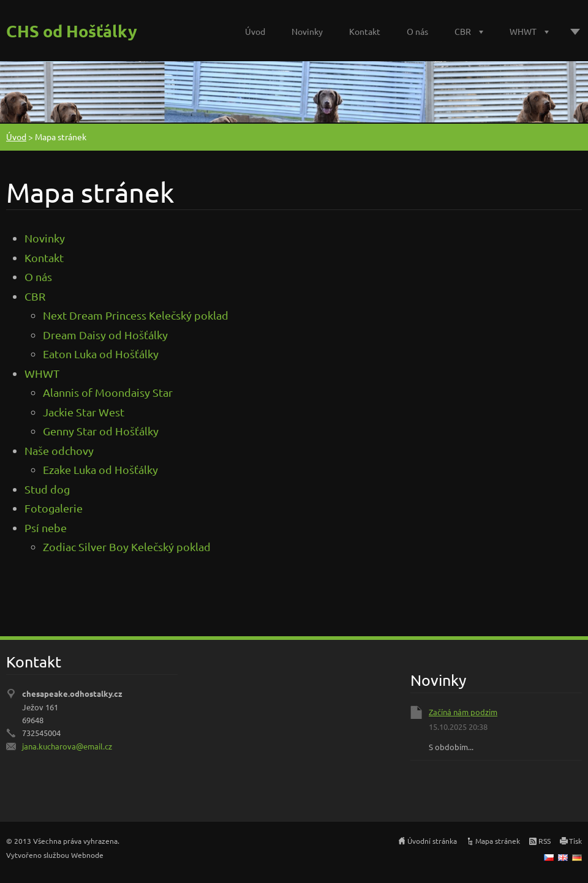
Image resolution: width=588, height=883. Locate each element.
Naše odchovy (59, 450)
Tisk (575, 841)
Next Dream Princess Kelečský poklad (136, 315)
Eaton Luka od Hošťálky (101, 354)
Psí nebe (46, 528)
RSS (545, 841)
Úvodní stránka (432, 841)
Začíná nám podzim (463, 712)
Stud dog (47, 489)
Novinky (307, 31)
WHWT (523, 31)
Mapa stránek (498, 841)
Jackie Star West (84, 412)
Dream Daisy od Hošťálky (105, 335)
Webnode (87, 855)
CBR (463, 31)
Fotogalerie (54, 508)
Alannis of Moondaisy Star (108, 392)
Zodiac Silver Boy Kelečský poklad (127, 547)
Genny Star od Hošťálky (101, 431)
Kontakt (365, 31)
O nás (417, 31)
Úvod (255, 31)
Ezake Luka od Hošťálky (100, 469)
